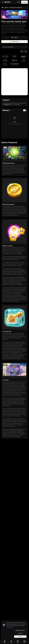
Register (24, 2)
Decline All (20, 633)
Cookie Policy (10, 627)
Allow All (20, 637)
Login (19, 2)
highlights (7, 131)
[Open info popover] (10, 136)
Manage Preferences (20, 630)
